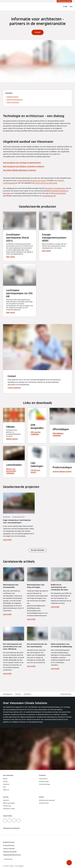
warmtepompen (60, 193)
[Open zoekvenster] (60, 6)
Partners (18, 694)
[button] (69, 863)
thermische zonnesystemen (55, 188)
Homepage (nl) (8, 694)
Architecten (27, 694)
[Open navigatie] (71, 6)
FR (64, 6)
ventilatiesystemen (49, 196)
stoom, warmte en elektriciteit (46, 183)
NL (66, 6)
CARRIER (21, 866)
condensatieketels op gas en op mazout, (32, 181)
